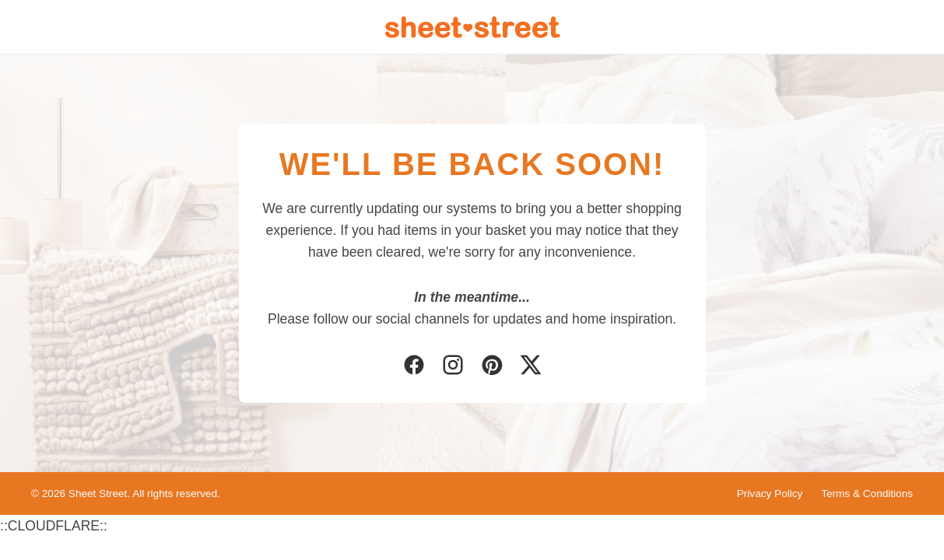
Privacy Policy (770, 493)
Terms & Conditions (867, 493)
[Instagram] (453, 366)
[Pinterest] (492, 366)
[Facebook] (414, 366)
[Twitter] (531, 366)
